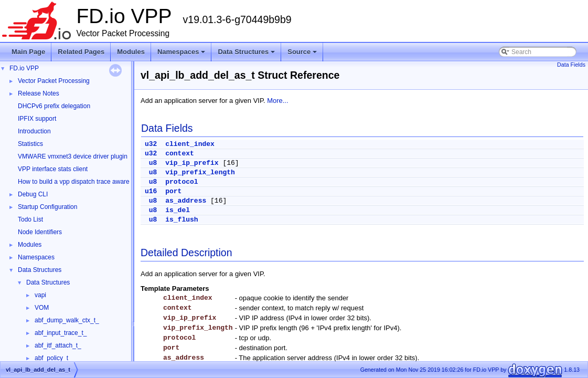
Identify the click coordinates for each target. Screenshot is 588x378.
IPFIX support (37, 119)
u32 (151, 144)
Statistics (30, 144)
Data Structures (247, 55)
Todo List (30, 219)
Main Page (28, 52)
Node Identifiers (40, 232)
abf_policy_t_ (53, 358)
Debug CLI (33, 194)
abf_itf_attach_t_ (58, 345)
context (180, 154)
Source (303, 55)
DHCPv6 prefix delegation (54, 106)
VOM (42, 308)
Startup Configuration (47, 207)
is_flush (181, 220)
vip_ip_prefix (192, 163)
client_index (190, 144)
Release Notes (39, 93)
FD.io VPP (24, 68)
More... (277, 101)
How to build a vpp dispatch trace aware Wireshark (89, 182)
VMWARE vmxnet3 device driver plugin (73, 156)
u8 (153, 163)
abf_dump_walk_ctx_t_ (67, 320)
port (173, 191)
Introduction (34, 131)
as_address (186, 201)
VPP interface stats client (53, 169)
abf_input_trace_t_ (61, 333)
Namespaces (182, 55)
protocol (181, 182)
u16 (151, 191)
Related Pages (81, 52)
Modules (131, 52)
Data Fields (571, 65)
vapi (40, 295)
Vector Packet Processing (54, 81)
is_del (178, 210)
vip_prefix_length (200, 172)
